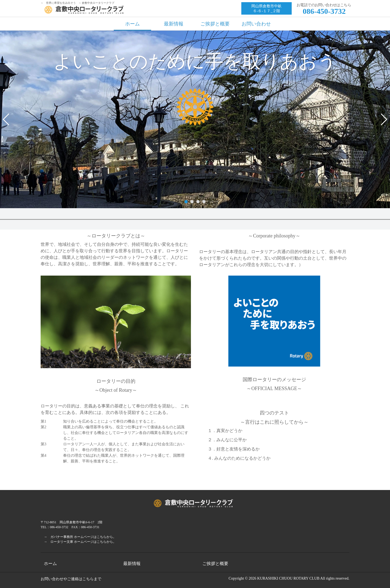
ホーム (132, 24)
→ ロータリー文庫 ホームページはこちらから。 (78, 542)
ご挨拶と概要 (215, 24)
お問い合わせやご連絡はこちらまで (71, 579)
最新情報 (174, 24)
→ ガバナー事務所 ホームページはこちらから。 (78, 537)
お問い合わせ (256, 24)
